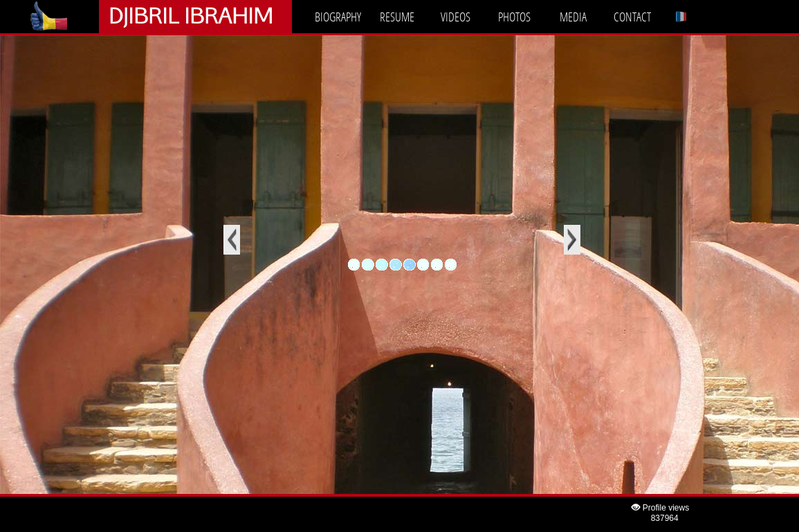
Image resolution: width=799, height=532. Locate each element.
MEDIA (573, 17)
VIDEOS (456, 17)
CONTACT (632, 17)
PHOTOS (514, 17)
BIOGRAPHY (338, 17)
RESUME (397, 17)
